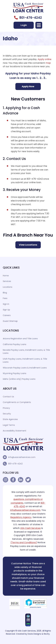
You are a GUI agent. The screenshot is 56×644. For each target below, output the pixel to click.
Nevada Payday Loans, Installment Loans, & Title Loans (26, 352)
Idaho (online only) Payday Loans (19, 379)
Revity (47, 634)
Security (7, 414)
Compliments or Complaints (17, 402)
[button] (39, 25)
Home (6, 276)
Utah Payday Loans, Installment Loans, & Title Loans (25, 360)
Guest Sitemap (10, 321)
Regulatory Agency (21, 517)
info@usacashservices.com (22, 457)
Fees (5, 298)
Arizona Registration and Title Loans (20, 339)
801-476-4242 (15, 464)
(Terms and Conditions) (24, 542)
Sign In (6, 304)
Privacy (6, 408)
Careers (7, 315)
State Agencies (10, 419)
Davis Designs (34, 634)
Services (7, 281)
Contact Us (8, 397)
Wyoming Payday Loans (15, 373)
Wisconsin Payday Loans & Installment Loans (25, 368)
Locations (8, 287)
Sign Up (6, 310)
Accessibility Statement (15, 431)
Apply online (45, 59)
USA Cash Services (30, 528)
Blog (5, 293)
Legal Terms (9, 425)
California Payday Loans (15, 344)
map (48, 63)
